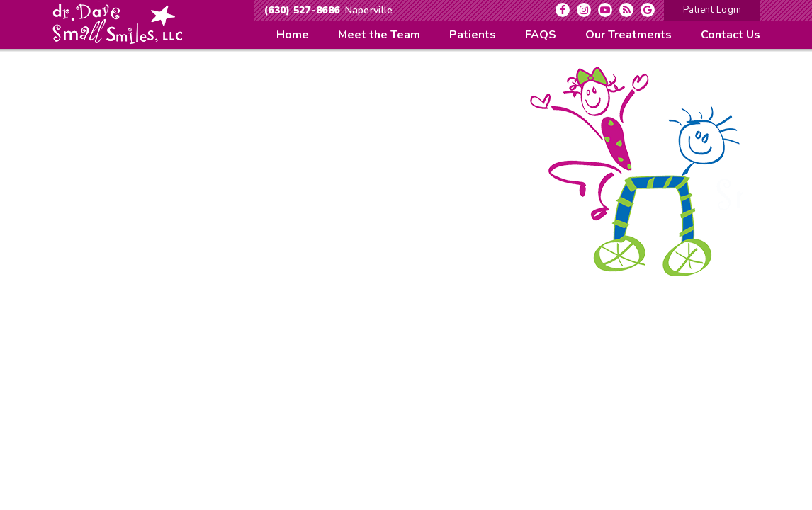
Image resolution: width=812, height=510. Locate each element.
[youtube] (605, 10)
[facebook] (563, 10)
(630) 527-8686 (302, 10)
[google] (648, 10)
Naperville (369, 10)
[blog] (626, 10)
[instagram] (584, 10)
